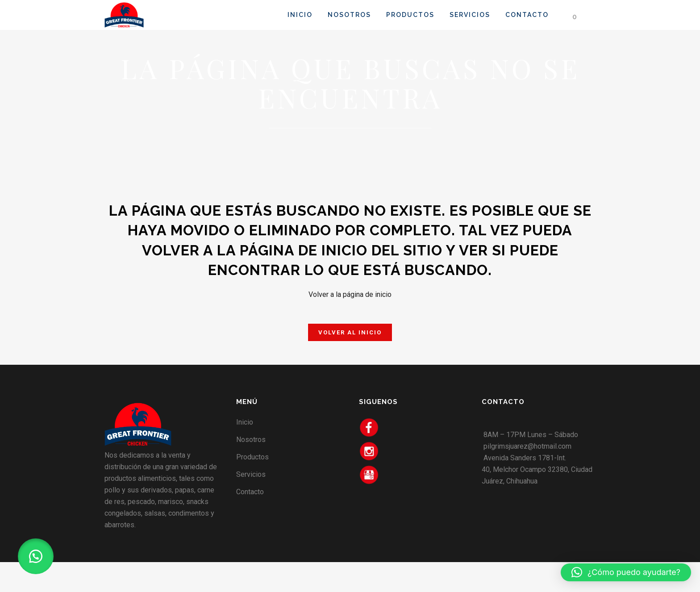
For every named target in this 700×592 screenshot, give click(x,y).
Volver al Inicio (350, 332)
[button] (36, 556)
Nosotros (251, 440)
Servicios (251, 474)
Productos (252, 457)
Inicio (245, 422)
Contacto (250, 492)
